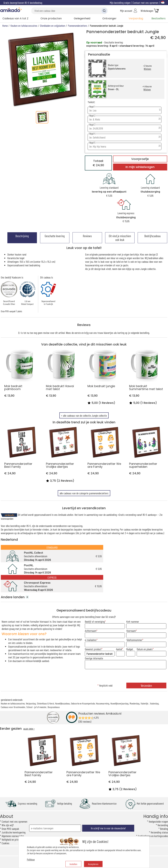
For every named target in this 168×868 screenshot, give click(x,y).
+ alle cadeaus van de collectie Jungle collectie (84, 415)
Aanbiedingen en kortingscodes (153, 836)
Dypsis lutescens (117, 69)
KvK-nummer (133, 621)
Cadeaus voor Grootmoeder (13, 707)
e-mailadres (91, 640)
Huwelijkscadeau (63, 703)
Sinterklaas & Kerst (45, 703)
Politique (31, 859)
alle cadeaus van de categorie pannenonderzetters (84, 493)
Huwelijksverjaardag (119, 703)
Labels (19, 311)
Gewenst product (93, 649)
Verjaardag (136, 18)
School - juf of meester (36, 707)
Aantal (119, 649)
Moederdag (135, 703)
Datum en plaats (145, 649)
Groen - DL (113, 89)
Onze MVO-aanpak (8, 311)
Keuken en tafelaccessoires (13, 703)
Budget (130, 649)
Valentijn (145, 703)
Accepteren (93, 864)
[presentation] (126, 676)
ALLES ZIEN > (29, 729)
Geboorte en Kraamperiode (83, 703)
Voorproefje (140, 159)
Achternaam (91, 631)
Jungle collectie (148, 269)
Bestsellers (158, 18)
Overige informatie (94, 658)
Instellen (73, 864)
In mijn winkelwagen (140, 167)
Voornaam (131, 631)
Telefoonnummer (134, 640)
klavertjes (109, 333)
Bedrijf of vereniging (95, 621)
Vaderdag (154, 703)
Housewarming (103, 703)
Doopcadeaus (54, 707)
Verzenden (146, 686)
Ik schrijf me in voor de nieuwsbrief (108, 828)
